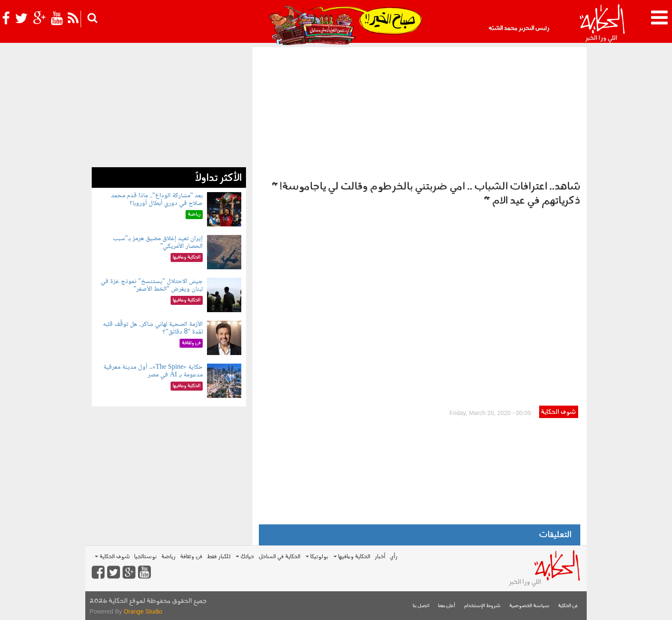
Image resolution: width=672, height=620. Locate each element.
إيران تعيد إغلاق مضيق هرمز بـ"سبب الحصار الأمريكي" (158, 242)
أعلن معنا (447, 606)
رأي (394, 557)
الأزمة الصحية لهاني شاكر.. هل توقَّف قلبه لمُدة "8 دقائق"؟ (153, 328)
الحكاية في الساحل (279, 557)
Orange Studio (143, 611)
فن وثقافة (191, 557)
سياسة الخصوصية (529, 606)
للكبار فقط (219, 557)
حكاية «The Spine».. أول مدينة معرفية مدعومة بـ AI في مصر (153, 371)
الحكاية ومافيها (352, 557)
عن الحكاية (568, 606)
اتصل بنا (421, 606)
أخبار (380, 557)
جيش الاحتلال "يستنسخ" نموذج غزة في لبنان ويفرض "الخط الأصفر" (152, 285)
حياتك (245, 557)
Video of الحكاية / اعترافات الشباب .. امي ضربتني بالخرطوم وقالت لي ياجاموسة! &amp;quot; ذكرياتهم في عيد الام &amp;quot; (420, 308)
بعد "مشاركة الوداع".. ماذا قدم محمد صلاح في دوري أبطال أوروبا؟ (157, 200)
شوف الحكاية (558, 412)
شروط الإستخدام (482, 606)
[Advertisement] (420, 111)
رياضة (168, 557)
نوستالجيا (145, 557)
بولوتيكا (317, 557)
